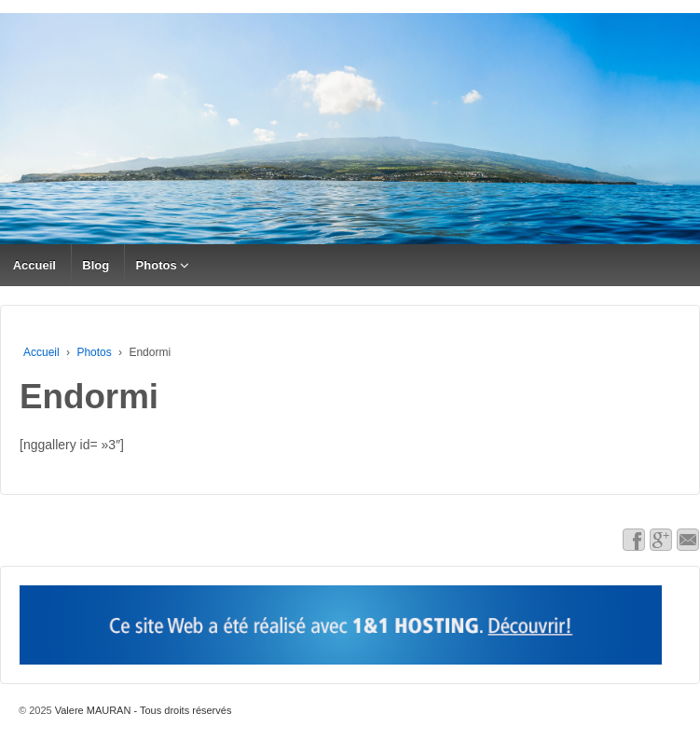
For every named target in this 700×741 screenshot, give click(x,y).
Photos (157, 265)
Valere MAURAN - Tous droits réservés (142, 710)
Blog (96, 265)
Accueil (34, 265)
